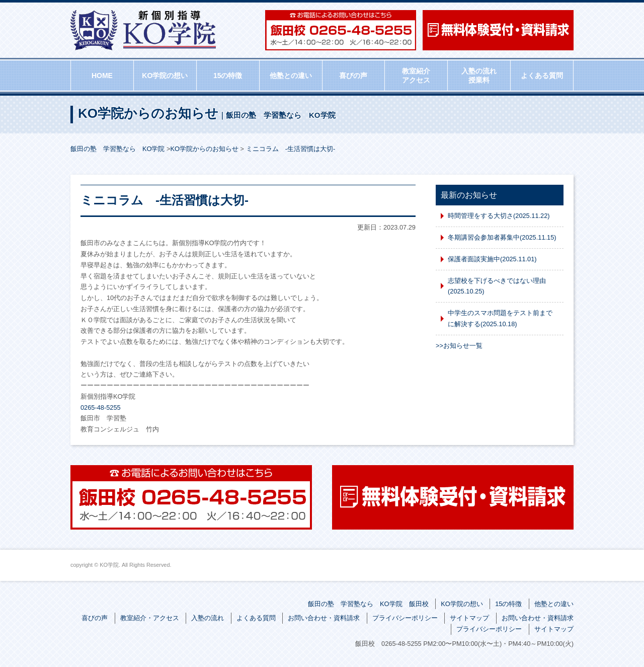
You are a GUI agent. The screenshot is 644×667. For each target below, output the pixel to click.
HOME (102, 76)
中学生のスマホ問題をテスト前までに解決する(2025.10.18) (500, 318)
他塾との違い (291, 76)
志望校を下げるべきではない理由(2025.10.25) (497, 286)
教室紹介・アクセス (150, 618)
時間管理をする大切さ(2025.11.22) (499, 216)
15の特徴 (228, 76)
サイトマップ (469, 618)
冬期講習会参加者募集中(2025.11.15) (502, 237)
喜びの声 (353, 76)
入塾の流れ (208, 618)
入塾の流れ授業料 (479, 76)
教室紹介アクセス (416, 76)
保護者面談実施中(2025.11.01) (492, 259)
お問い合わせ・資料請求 (324, 618)
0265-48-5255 (101, 407)
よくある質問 (542, 76)
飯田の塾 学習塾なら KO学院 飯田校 (368, 604)
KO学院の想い (165, 76)
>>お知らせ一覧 (459, 346)
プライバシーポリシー (405, 618)
